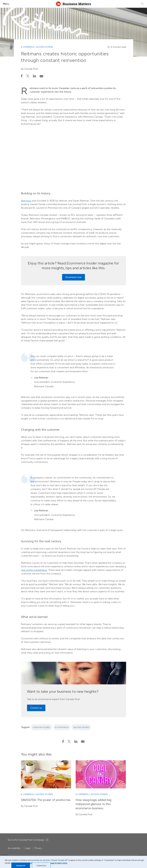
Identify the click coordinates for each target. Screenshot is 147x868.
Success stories (45, 47)
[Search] (142, 4)
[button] (22, 76)
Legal (28, 848)
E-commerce (28, 47)
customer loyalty (41, 727)
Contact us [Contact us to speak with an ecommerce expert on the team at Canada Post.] (36, 708)
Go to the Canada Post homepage (26, 840)
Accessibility (14, 848)
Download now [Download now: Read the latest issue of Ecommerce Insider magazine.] (73, 277)
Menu (6, 4)
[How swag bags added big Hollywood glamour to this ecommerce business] (101, 775)
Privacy (38, 848)
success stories (81, 727)
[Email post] (41, 75)
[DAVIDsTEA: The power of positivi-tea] (46, 775)
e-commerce (62, 727)
